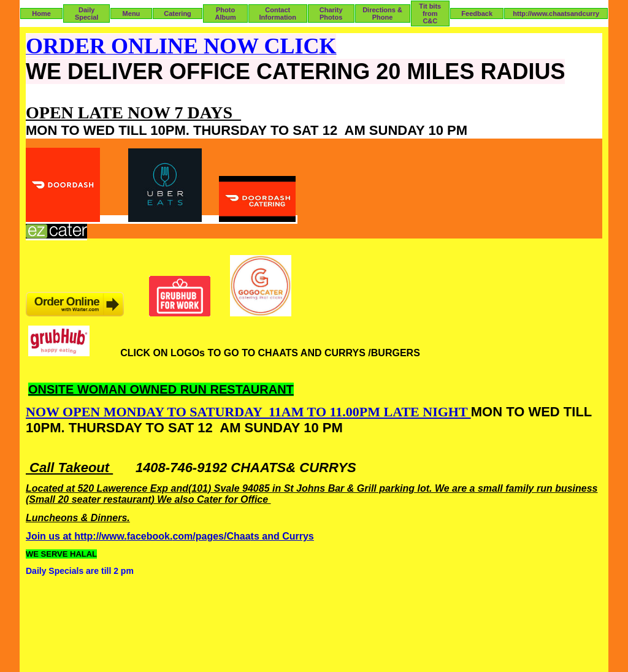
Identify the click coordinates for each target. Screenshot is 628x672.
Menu (132, 13)
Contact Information (278, 13)
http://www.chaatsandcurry (556, 13)
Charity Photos (331, 13)
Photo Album (225, 13)
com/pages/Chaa (211, 536)
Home (41, 13)
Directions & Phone (382, 13)
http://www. (101, 536)
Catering (178, 13)
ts (255, 536)
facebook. (150, 536)
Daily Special (87, 13)
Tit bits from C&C (430, 13)
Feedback (477, 13)
